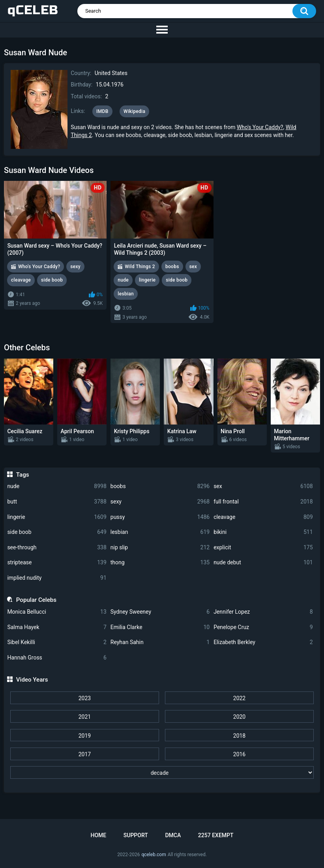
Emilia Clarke (160, 627)
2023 (85, 698)
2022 (239, 698)
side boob (57, 532)
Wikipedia (134, 111)
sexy (160, 502)
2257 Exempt (216, 835)
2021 (85, 717)
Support (136, 835)
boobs (160, 486)
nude (57, 486)
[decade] (162, 772)
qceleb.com (154, 855)
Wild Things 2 (140, 267)
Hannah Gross (57, 658)
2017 (85, 754)
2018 (239, 736)
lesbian (160, 532)
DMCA (173, 835)
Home (98, 835)
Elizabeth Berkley (263, 642)
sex (263, 486)
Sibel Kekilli (57, 642)
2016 (239, 754)
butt (57, 502)
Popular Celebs (36, 600)
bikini (263, 532)
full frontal (263, 502)
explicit (263, 548)
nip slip (160, 548)
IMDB (102, 111)
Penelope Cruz (263, 627)
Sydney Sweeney (160, 612)
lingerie (57, 517)
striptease (57, 563)
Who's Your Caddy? (260, 127)
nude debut (263, 563)
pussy (160, 517)
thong (160, 563)
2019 (85, 736)
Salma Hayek (57, 627)
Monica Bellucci (57, 612)
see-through (57, 548)
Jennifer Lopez (263, 612)
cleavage (263, 517)
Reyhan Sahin (160, 642)
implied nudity (57, 578)
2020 (239, 717)
